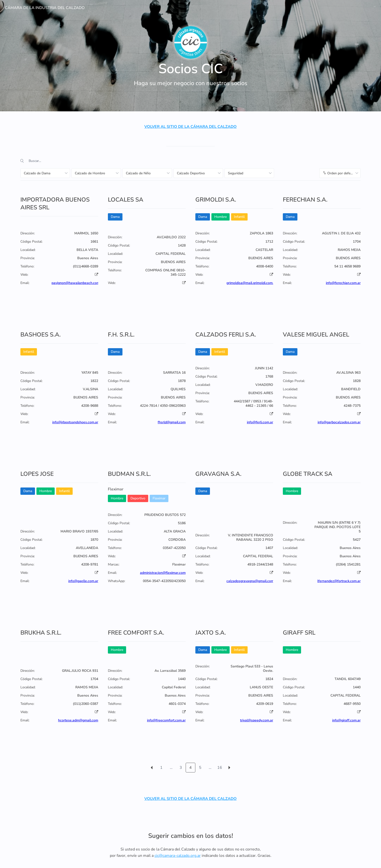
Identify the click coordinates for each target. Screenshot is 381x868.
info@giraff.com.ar (346, 720)
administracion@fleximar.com (163, 573)
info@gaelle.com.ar (83, 581)
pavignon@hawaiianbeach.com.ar (78, 283)
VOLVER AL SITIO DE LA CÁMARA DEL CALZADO (190, 127)
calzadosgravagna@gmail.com (250, 581)
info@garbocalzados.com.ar (339, 422)
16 (220, 768)
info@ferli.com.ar (260, 422)
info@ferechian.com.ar (343, 283)
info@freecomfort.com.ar (166, 720)
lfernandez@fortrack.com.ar (339, 581)
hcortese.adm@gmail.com (78, 720)
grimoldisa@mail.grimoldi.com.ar (251, 283)
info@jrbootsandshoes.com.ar (75, 422)
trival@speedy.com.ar (257, 720)
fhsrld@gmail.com (172, 422)
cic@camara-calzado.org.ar (178, 856)
